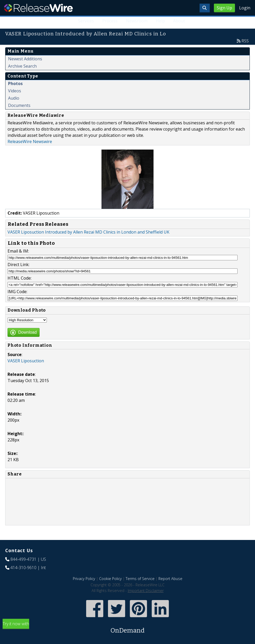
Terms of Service (140, 579)
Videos (15, 91)
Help (160, 21)
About (179, 21)
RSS (245, 41)
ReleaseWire (38, 8)
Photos (15, 83)
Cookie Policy (110, 579)
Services (86, 21)
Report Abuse (170, 579)
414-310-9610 (23, 568)
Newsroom (136, 21)
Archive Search (22, 66)
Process (110, 21)
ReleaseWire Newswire (30, 141)
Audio (14, 98)
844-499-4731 (23, 559)
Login (245, 8)
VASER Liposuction (26, 361)
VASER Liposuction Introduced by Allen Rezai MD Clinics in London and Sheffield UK (88, 232)
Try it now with (127, 628)
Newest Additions (25, 59)
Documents (19, 105)
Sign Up (224, 8)
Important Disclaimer (146, 591)
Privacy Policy (84, 579)
